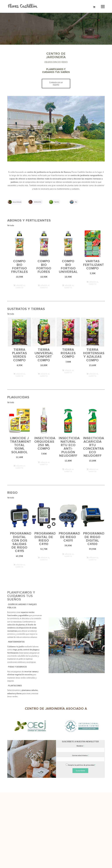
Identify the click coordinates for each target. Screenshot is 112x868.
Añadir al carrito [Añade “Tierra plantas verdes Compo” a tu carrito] (20, 375)
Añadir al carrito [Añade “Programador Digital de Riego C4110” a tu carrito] (44, 559)
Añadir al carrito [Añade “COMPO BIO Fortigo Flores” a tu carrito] (44, 286)
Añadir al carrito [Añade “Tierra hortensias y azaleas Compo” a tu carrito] (93, 375)
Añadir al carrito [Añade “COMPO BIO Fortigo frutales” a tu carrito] (20, 286)
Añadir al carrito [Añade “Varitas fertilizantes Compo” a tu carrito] (93, 283)
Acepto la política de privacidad (82, 765)
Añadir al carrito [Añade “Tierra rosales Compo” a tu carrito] (68, 371)
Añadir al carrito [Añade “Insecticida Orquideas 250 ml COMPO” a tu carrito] (44, 463)
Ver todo (11, 225)
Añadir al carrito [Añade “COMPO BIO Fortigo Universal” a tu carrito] (68, 286)
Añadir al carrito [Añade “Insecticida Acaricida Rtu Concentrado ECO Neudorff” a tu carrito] (93, 470)
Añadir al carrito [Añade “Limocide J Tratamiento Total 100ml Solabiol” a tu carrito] (20, 467)
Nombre (80, 746)
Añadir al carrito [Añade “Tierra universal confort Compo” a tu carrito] (44, 375)
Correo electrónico (80, 755)
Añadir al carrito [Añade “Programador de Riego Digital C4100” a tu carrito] (93, 559)
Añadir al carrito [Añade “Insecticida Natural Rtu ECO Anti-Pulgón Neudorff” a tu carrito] (68, 470)
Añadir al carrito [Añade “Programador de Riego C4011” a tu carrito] (68, 555)
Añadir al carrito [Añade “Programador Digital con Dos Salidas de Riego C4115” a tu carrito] (20, 566)
